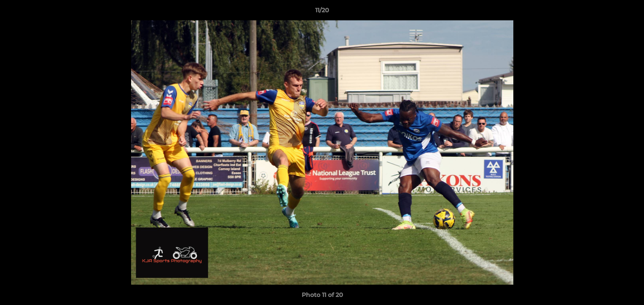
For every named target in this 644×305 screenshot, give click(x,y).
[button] (629, 12)
